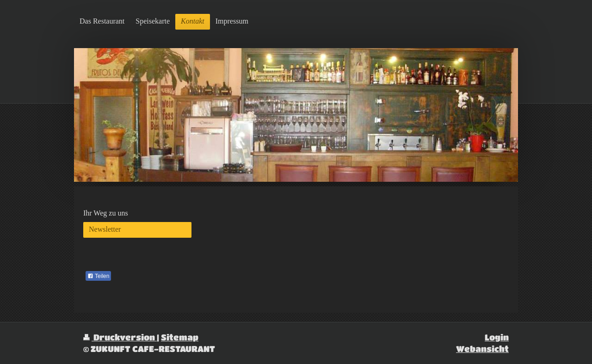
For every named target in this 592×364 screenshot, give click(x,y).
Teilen (98, 276)
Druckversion (120, 337)
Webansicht (482, 349)
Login (497, 337)
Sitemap (180, 337)
